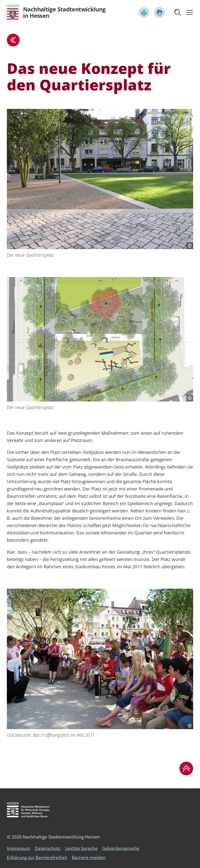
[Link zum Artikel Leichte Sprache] (144, 12)
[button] (178, 12)
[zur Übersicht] (13, 40)
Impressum (18, 848)
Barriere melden (89, 857)
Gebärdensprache (121, 848)
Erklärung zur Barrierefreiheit (37, 857)
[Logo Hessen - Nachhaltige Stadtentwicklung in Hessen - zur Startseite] (56, 12)
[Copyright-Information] (190, 246)
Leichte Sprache (81, 848)
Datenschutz (48, 848)
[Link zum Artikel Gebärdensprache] (159, 12)
